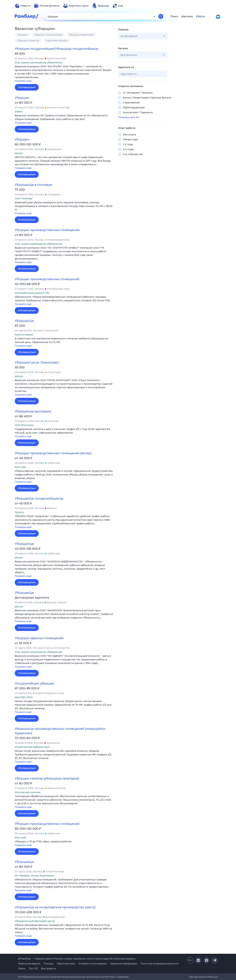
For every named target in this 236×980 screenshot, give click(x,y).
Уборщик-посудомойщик (48, 35)
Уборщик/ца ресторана (33, 411)
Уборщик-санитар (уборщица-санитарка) (47, 778)
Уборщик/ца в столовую (34, 185)
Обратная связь (66, 964)
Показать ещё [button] (23, 81)
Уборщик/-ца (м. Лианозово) (37, 362)
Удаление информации (124, 964)
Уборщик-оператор (28, 40)
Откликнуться (27, 87)
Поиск (174, 16)
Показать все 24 (128, 117)
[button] (64, 74)
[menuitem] (23, 6)
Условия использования (93, 964)
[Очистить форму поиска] (154, 16)
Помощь (49, 964)
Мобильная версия (29, 964)
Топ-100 (33, 968)
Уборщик (22, 35)
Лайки (22, 968)
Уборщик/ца (24, 321)
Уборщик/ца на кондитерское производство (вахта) (55, 907)
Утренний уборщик (57, 40)
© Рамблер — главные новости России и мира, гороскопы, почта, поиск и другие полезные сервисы (77, 959)
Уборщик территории (81, 35)
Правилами (123, 977)
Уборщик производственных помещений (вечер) (53, 453)
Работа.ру (213, 977)
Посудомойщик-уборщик (34, 683)
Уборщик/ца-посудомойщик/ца (39, 499)
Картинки (187, 16)
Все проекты (49, 968)
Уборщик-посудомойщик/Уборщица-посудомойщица (57, 49)
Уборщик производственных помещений (47, 230)
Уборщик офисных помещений (39, 638)
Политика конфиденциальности (160, 964)
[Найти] (161, 16)
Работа (201, 16)
